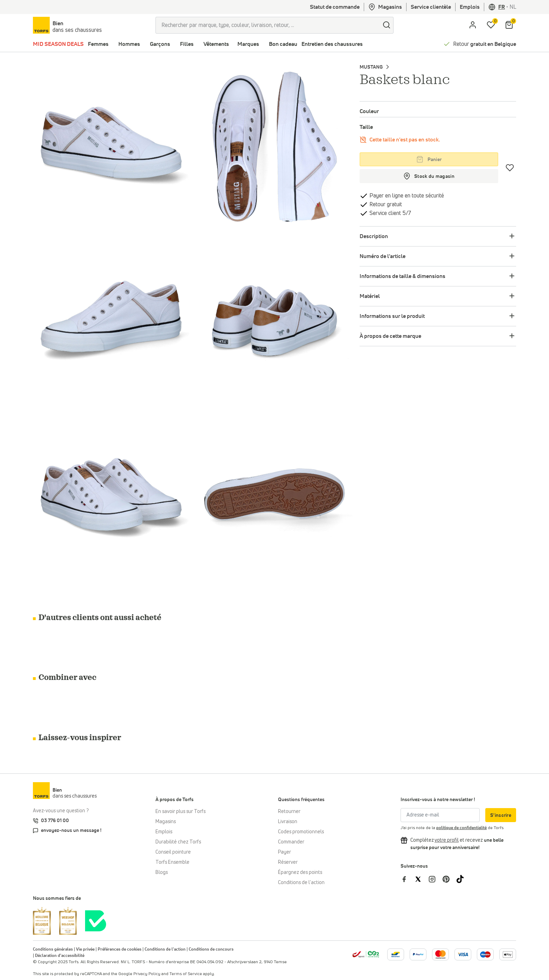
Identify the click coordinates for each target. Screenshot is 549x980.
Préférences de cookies (120, 950)
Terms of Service (186, 974)
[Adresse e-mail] (440, 815)
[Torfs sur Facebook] (408, 879)
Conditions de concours (211, 950)
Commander (291, 842)
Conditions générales (53, 950)
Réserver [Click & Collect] (288, 862)
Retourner (289, 812)
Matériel (370, 296)
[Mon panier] (509, 25)
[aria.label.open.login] (473, 25)
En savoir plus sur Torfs (180, 812)
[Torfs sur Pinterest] (450, 879)
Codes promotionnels (301, 832)
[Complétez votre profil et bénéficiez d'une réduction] (447, 840)
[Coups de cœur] (510, 168)
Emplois (470, 7)
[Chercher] (387, 25)
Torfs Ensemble (172, 862)
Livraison (288, 822)
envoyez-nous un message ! (71, 830)
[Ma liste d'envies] (491, 25)
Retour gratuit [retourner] (385, 204)
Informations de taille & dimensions (402, 276)
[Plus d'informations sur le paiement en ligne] (396, 954)
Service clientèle (431, 7)
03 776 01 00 (55, 821)
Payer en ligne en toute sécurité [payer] (406, 196)
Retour (485, 44)
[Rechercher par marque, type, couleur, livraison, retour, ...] (268, 25)
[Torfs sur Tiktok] (463, 879)
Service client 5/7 (390, 213)
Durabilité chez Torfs (178, 842)
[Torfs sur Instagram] (436, 879)
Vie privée (85, 950)
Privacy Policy (147, 974)
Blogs (162, 873)
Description (374, 236)
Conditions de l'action (301, 883)
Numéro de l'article (383, 256)
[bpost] (366, 954)
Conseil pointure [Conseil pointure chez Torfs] (173, 852)
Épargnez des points (300, 873)
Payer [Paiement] (284, 852)
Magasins (385, 7)
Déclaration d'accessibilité (60, 956)
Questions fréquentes (301, 800)
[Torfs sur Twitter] (422, 879)
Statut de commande (335, 7)
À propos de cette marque (390, 336)
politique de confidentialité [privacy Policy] (461, 828)
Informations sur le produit (392, 316)
